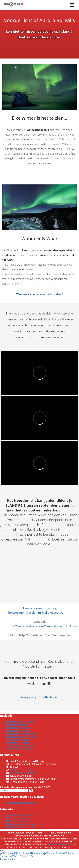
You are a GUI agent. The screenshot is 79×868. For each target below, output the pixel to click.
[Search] (31, 791)
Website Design (54, 853)
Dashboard (22, 853)
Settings (37, 853)
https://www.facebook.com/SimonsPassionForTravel (42, 626)
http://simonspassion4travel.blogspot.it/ (36, 612)
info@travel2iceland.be (22, 773)
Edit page (7, 853)
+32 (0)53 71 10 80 (20, 770)
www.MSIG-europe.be (59, 845)
